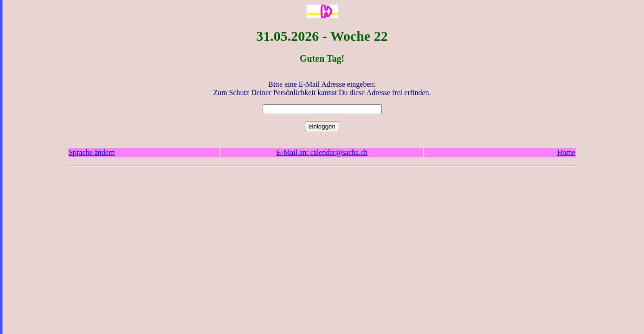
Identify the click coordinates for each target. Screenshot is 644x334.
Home (566, 152)
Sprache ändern (92, 152)
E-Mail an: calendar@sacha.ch (322, 152)
